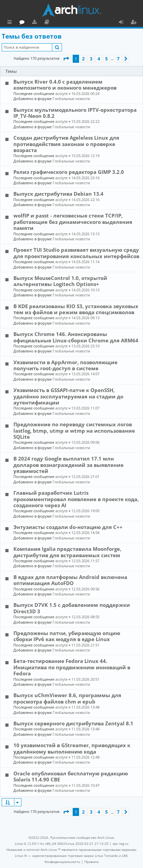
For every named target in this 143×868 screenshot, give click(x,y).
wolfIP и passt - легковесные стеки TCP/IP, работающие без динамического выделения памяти (73, 222)
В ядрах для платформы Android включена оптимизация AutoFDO (70, 580)
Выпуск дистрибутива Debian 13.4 (58, 194)
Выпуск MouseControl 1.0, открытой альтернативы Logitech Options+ (60, 281)
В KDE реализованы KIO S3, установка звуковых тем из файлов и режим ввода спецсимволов (76, 309)
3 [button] (91, 59)
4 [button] (99, 59)
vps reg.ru (120, 843)
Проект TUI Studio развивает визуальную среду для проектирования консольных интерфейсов (76, 253)
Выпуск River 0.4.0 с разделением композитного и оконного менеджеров (65, 85)
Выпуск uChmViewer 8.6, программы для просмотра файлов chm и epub (67, 698)
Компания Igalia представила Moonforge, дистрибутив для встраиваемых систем (67, 552)
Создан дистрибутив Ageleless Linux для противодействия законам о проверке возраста (66, 144)
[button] (66, 59)
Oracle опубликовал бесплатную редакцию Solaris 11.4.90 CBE (71, 776)
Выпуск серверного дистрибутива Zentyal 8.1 (73, 723)
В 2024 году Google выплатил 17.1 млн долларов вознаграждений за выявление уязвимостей (68, 465)
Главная (30, 22)
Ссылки (11, 23)
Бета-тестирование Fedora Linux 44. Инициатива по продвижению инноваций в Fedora (72, 667)
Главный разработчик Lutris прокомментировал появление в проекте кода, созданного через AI (76, 499)
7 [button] (118, 59)
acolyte (61, 93)
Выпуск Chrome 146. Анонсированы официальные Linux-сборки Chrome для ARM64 (76, 337)
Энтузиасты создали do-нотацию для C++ (68, 527)
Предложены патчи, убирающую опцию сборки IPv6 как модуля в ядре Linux (67, 636)
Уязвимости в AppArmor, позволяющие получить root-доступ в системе (65, 365)
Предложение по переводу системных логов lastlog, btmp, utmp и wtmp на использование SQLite (74, 430)
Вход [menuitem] (123, 23)
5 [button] (106, 59)
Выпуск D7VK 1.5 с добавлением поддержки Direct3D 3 (72, 608)
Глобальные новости (71, 99)
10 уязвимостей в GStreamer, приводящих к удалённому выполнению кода (72, 748)
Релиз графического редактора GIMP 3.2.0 (69, 172)
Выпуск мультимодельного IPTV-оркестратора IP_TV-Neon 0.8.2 (75, 113)
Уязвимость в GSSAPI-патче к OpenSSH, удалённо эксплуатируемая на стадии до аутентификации (68, 396)
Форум (52, 23)
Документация (77, 23)
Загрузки (64, 23)
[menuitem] (62, 862)
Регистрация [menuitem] (135, 23)
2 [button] (83, 59)
